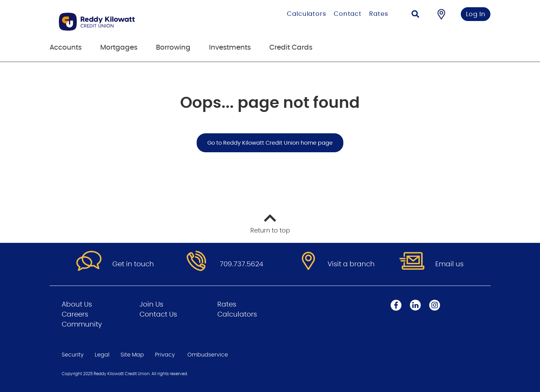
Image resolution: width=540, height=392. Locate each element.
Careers (75, 314)
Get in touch (133, 264)
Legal (102, 355)
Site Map (132, 355)
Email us (449, 264)
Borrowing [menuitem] (173, 48)
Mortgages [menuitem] (119, 48)
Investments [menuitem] (230, 48)
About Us (77, 305)
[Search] (415, 15)
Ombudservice (208, 355)
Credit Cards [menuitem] (291, 48)
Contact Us (158, 314)
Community (82, 324)
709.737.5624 (241, 264)
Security (73, 355)
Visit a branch (351, 264)
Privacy (165, 355)
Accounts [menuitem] (66, 48)
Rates (379, 14)
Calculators (307, 14)
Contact (348, 14)
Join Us (151, 305)
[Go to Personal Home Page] (131, 22)
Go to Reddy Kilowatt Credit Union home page (270, 143)
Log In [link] (476, 14)
